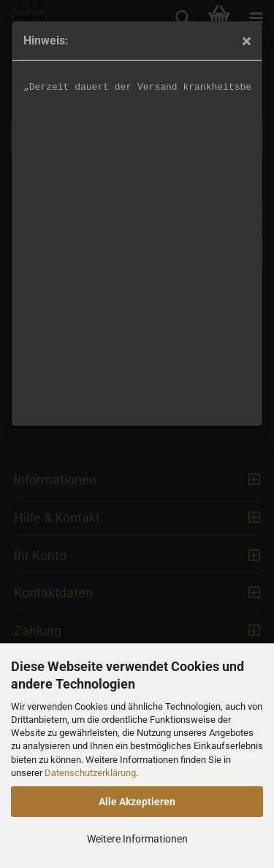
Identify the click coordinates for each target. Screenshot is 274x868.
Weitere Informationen (137, 839)
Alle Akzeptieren (137, 802)
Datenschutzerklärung (90, 773)
